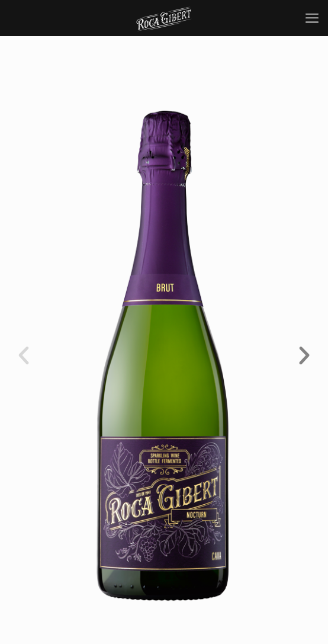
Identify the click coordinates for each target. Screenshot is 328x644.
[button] (24, 355)
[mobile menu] (312, 18)
